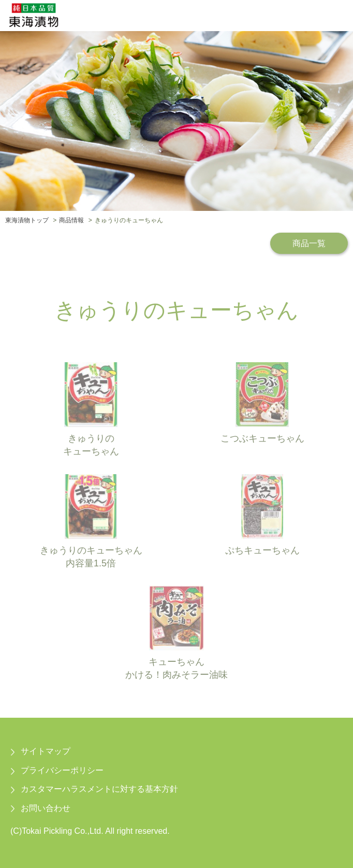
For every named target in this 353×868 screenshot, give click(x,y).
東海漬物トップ (27, 220)
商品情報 (71, 220)
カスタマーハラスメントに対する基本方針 (99, 789)
